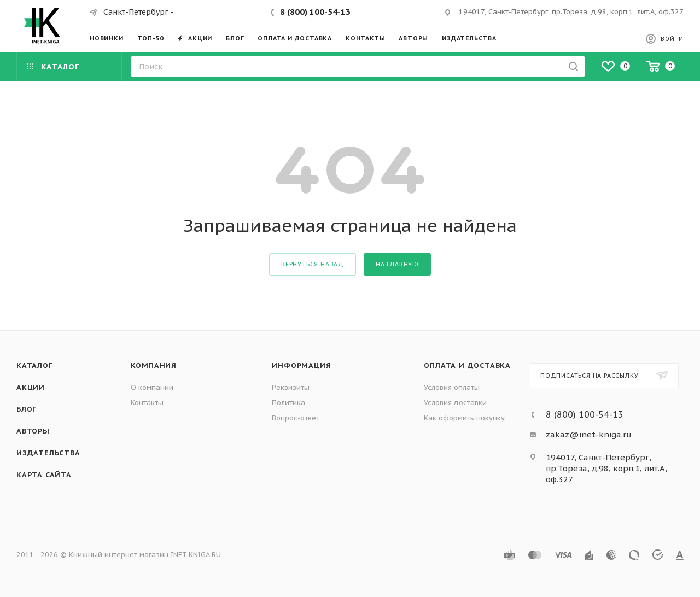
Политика (288, 403)
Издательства (48, 453)
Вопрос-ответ (296, 418)
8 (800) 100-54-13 (315, 12)
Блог (27, 409)
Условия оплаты (452, 387)
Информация (301, 365)
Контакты (147, 403)
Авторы (33, 431)
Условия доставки (455, 403)
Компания (154, 365)
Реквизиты (291, 387)
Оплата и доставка (467, 365)
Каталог (35, 365)
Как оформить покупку (464, 418)
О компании (152, 387)
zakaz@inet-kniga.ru (589, 434)
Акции (31, 387)
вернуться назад (313, 264)
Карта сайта (44, 475)
